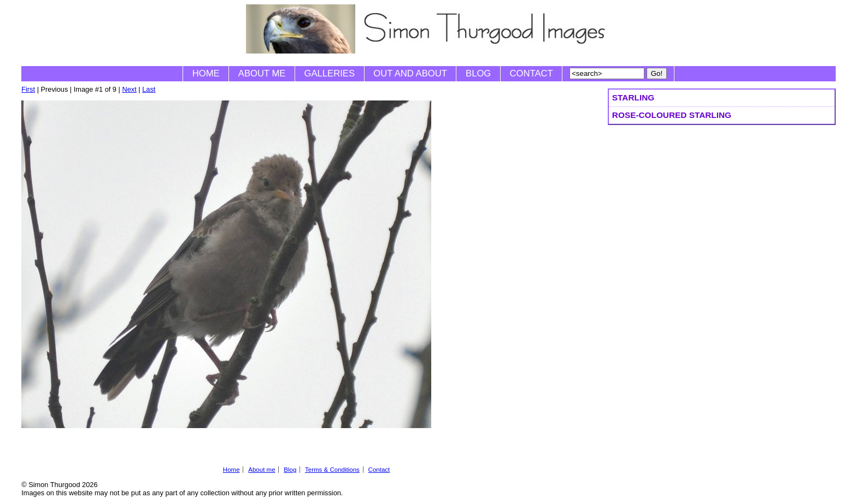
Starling (633, 97)
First (28, 89)
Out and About (410, 73)
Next (129, 89)
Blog (478, 73)
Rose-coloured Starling (672, 115)
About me (262, 73)
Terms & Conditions (332, 470)
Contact (532, 73)
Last (149, 89)
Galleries (330, 73)
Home (206, 73)
